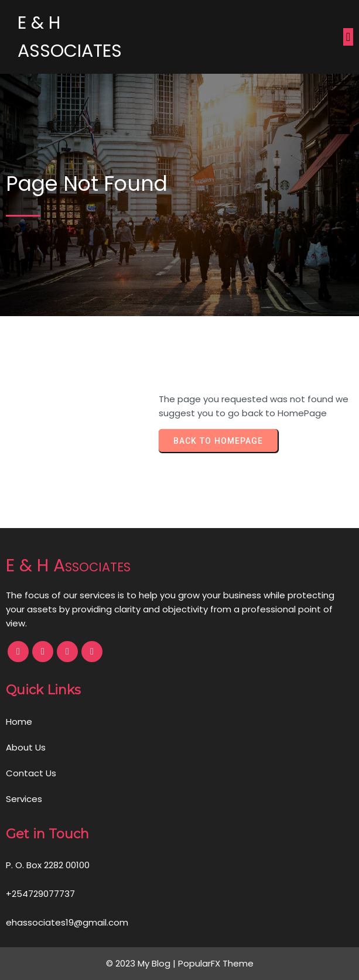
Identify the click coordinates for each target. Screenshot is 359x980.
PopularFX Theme (216, 963)
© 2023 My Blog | (142, 963)
